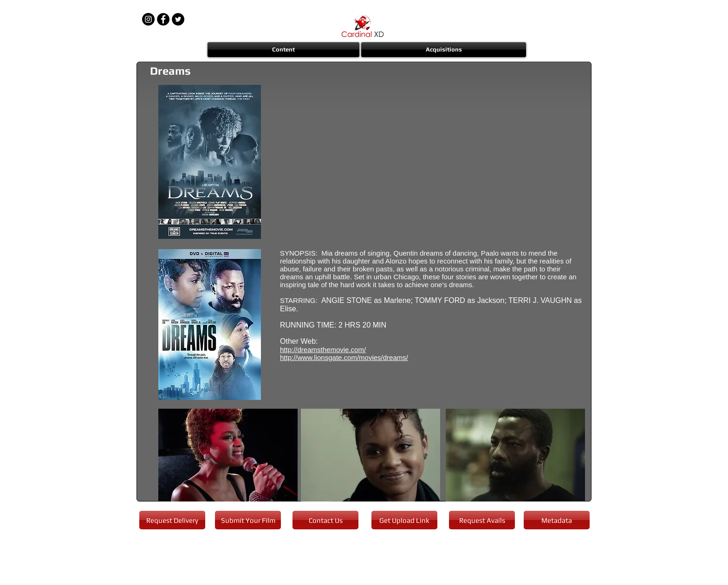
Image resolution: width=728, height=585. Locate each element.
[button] (284, 50)
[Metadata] (557, 520)
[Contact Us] (325, 520)
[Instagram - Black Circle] (148, 19)
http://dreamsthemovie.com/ (323, 350)
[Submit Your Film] (248, 520)
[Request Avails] (482, 520)
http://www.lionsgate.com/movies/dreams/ (344, 357)
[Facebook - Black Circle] (163, 19)
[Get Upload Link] (404, 520)
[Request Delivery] (172, 520)
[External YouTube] (432, 163)
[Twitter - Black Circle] (178, 19)
